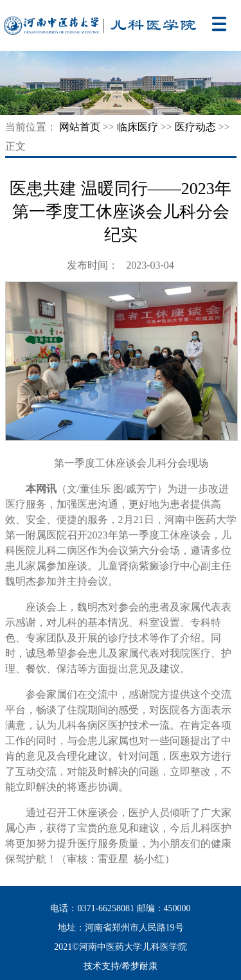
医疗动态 (195, 127)
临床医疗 (138, 127)
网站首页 (80, 127)
